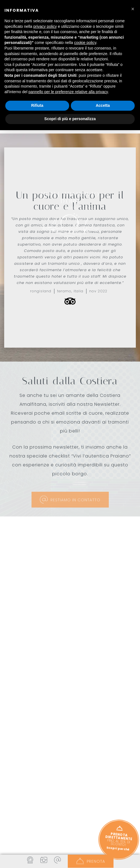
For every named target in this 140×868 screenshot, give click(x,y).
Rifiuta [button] (37, 105)
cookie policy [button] (85, 43)
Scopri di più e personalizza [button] (70, 119)
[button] (14, 777)
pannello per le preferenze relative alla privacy (68, 92)
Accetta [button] (103, 105)
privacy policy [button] (45, 26)
